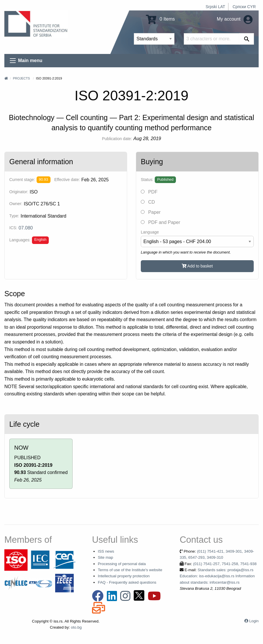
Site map (106, 557)
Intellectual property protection (124, 576)
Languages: (20, 240)
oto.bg (76, 627)
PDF (149, 192)
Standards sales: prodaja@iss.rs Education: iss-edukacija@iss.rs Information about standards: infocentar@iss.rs (217, 576)
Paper (151, 212)
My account (235, 19)
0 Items (160, 19)
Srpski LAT (215, 7)
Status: (147, 180)
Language (150, 232)
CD (148, 202)
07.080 (26, 228)
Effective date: (67, 180)
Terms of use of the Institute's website (130, 570)
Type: (14, 216)
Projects (21, 78)
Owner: (16, 204)
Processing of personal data (122, 564)
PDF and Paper (161, 222)
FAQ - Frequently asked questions (127, 582)
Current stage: (22, 180)
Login (254, 621)
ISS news (106, 551)
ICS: (13, 228)
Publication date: (117, 139)
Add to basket (197, 266)
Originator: (19, 192)
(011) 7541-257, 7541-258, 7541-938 (225, 564)
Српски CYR (244, 7)
